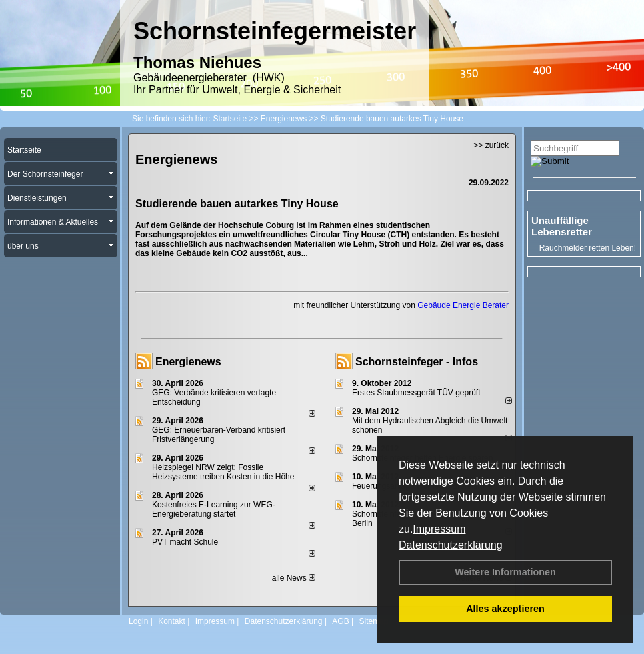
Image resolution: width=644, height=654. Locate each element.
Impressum (439, 529)
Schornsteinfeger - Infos (417, 362)
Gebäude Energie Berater (463, 305)
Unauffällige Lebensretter (562, 226)
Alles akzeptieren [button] (505, 609)
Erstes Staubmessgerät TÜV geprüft (416, 393)
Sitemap (373, 621)
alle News (294, 578)
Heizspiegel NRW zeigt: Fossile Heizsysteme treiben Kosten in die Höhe (223, 472)
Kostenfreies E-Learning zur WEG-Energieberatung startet (214, 509)
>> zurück (491, 145)
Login (138, 621)
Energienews (188, 362)
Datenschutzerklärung (451, 545)
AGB (340, 621)
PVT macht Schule (185, 542)
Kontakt (172, 621)
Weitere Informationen (505, 572)
